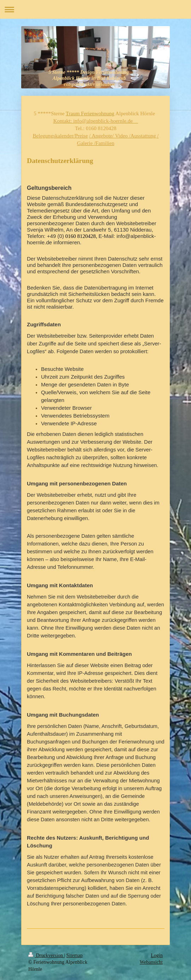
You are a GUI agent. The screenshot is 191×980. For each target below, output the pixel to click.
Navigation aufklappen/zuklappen (95, 9)
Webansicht (151, 962)
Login (157, 955)
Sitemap (75, 955)
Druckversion (46, 955)
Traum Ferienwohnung (90, 113)
